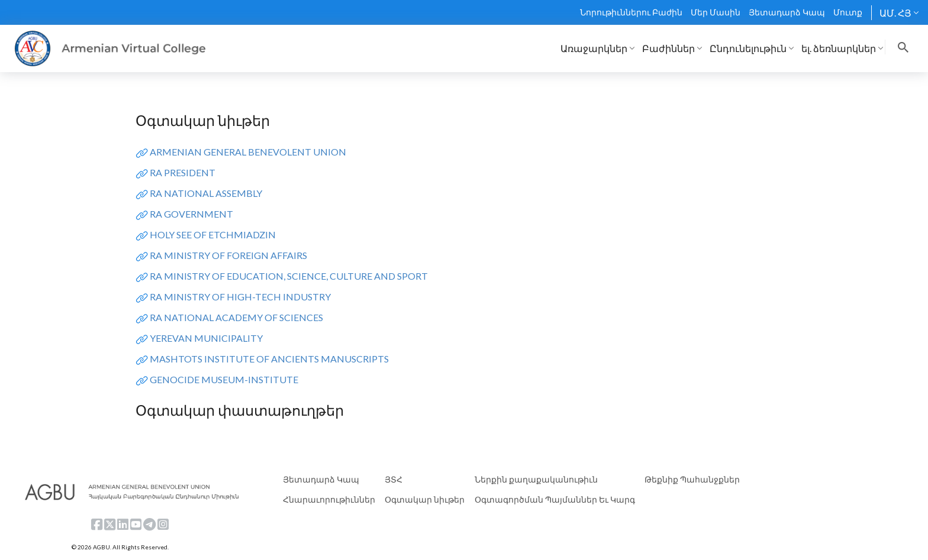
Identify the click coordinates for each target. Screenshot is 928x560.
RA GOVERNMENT (191, 214)
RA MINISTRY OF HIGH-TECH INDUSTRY (240, 297)
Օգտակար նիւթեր (425, 499)
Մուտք (848, 12)
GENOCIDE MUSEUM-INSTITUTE (224, 379)
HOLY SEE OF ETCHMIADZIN (213, 234)
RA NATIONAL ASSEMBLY (206, 193)
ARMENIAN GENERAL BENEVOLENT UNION (248, 152)
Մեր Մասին (716, 12)
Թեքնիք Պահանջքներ (692, 479)
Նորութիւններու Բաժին (631, 12)
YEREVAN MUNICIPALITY (206, 338)
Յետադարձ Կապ (787, 12)
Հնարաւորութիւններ (329, 499)
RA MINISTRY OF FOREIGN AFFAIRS (228, 255)
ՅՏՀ (394, 479)
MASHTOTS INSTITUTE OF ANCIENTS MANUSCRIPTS (269, 359)
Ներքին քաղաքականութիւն (536, 479)
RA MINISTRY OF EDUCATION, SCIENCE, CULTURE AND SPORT (289, 276)
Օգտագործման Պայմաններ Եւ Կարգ (555, 499)
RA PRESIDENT (183, 172)
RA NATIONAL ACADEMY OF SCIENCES (236, 317)
